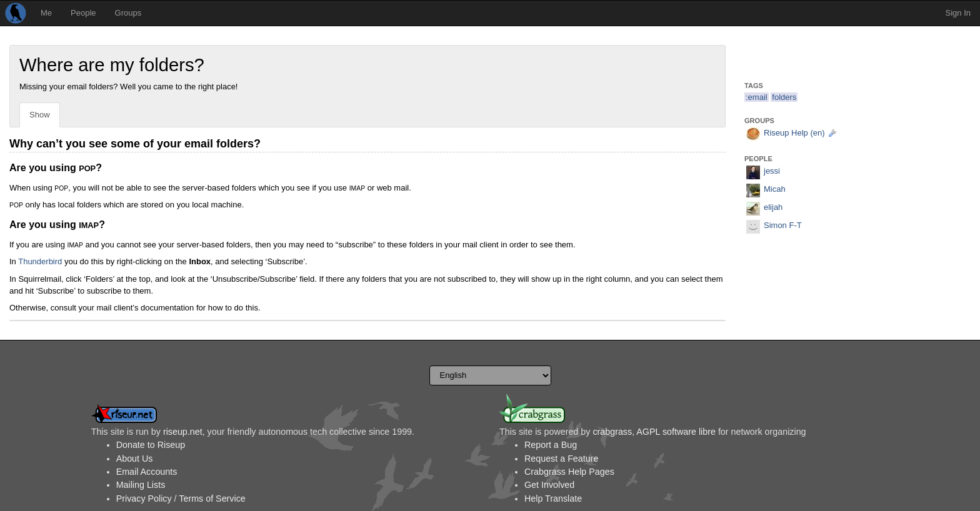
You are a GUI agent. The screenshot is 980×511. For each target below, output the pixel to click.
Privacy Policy (144, 499)
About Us (135, 459)
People (83, 13)
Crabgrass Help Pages (569, 472)
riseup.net (183, 432)
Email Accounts (147, 472)
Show (40, 115)
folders (784, 97)
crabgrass (612, 432)
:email (757, 97)
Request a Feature (561, 459)
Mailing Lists (141, 485)
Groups (128, 13)
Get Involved (549, 485)
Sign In (958, 13)
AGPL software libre (676, 432)
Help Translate (553, 499)
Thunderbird (40, 261)
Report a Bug (551, 445)
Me (46, 13)
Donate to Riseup (151, 445)
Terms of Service (212, 499)
